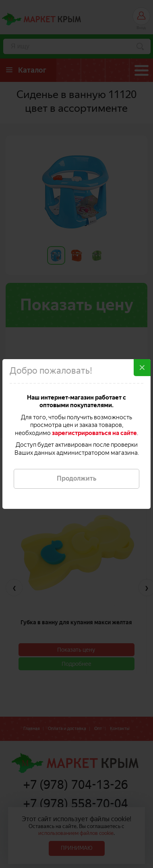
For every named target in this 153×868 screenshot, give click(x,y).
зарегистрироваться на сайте (94, 433)
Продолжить (76, 478)
